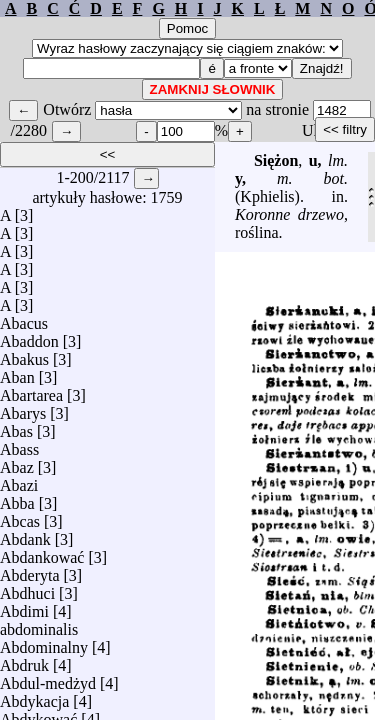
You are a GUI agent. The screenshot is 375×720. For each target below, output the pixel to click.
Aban (17, 372)
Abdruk (24, 660)
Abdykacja (34, 696)
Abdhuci (27, 588)
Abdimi (24, 606)
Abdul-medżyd (48, 678)
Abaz (17, 462)
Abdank (25, 534)
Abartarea (31, 390)
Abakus (24, 354)
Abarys (23, 408)
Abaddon (29, 336)
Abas (16, 426)
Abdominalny (44, 642)
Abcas (20, 516)
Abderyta (30, 570)
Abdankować (42, 552)
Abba (17, 498)
